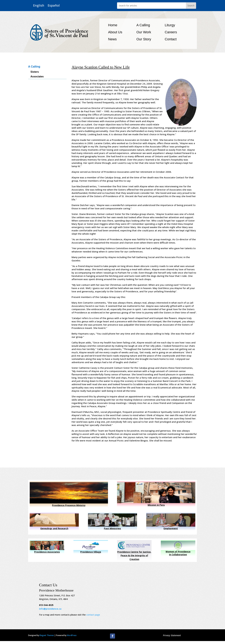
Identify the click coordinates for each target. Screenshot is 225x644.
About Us (115, 32)
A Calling (143, 25)
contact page (93, 615)
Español (54, 6)
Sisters (35, 72)
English (39, 6)
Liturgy (170, 25)
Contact (171, 39)
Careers (171, 32)
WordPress (72, 635)
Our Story (144, 39)
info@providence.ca (50, 609)
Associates (37, 77)
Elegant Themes (47, 635)
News (112, 39)
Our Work (144, 32)
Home (113, 25)
